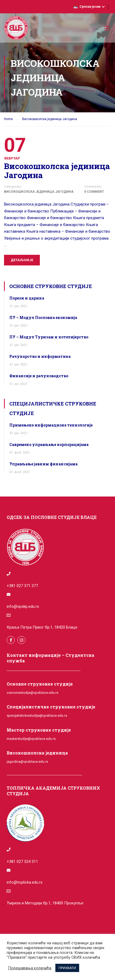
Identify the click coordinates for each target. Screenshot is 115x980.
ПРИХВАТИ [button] (67, 968)
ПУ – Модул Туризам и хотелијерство (49, 337)
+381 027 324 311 (22, 862)
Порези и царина (27, 298)
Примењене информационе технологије (51, 425)
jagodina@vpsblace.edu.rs (27, 762)
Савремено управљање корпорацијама (49, 444)
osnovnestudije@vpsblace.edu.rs (32, 693)
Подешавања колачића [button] (30, 968)
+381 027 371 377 (22, 586)
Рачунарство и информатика (40, 356)
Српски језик (87, 7)
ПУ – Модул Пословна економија (43, 317)
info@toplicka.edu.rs (25, 882)
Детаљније (22, 260)
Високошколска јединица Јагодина (57, 171)
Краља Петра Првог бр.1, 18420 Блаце (42, 627)
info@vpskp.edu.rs (23, 606)
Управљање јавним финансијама (43, 464)
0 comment (94, 192)
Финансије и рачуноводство (39, 376)
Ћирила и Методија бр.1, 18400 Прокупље (45, 903)
